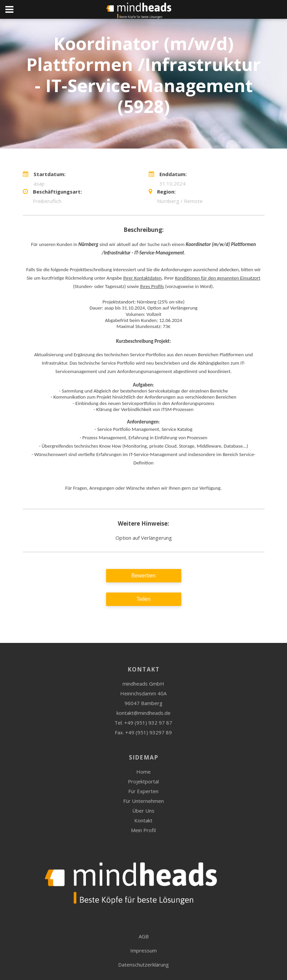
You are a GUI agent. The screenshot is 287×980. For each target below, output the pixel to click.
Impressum (143, 950)
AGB (144, 936)
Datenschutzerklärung (143, 965)
